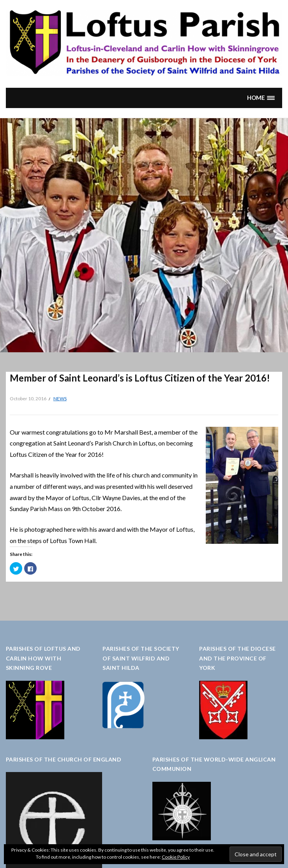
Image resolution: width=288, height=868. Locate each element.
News (60, 398)
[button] (261, 98)
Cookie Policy (176, 857)
